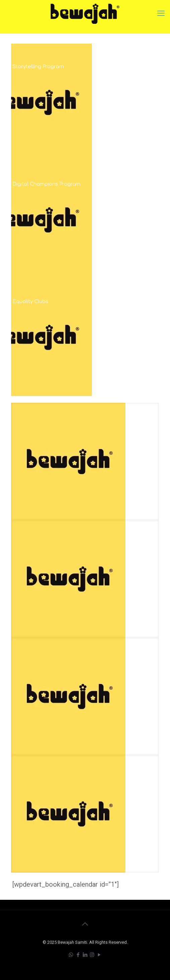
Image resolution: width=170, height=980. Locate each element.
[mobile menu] (161, 13)
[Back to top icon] (85, 924)
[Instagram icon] (92, 955)
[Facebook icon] (78, 955)
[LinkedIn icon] (85, 955)
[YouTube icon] (99, 955)
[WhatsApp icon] (71, 955)
